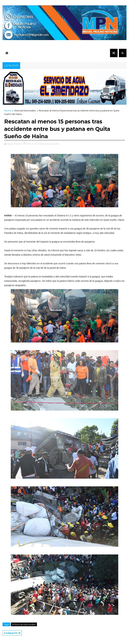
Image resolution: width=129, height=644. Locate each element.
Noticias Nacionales (25, 111)
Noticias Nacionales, (49, 144)
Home (8, 111)
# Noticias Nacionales (24, 624)
